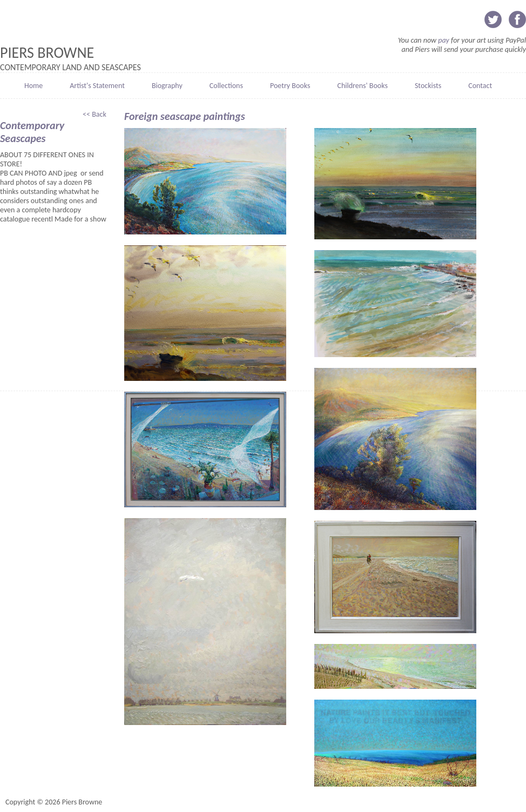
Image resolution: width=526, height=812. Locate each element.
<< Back (95, 114)
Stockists (428, 86)
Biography (167, 86)
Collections (226, 86)
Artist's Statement (97, 86)
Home (33, 86)
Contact (480, 86)
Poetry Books (290, 86)
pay (444, 40)
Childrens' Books (362, 86)
